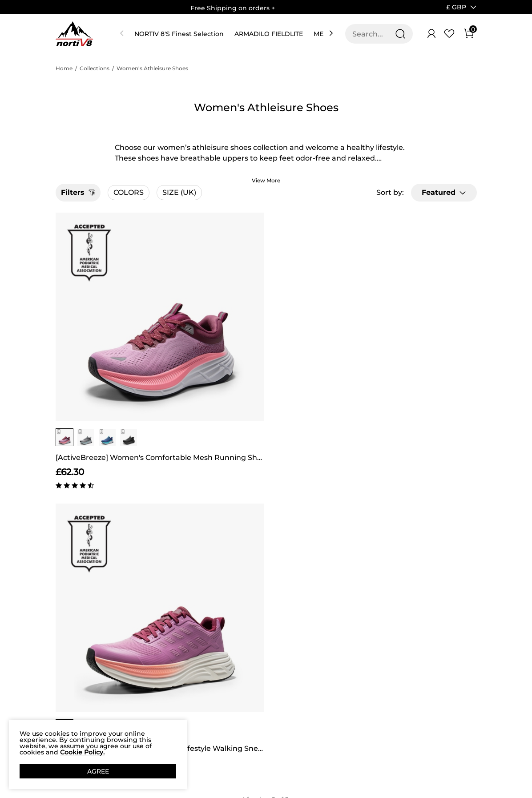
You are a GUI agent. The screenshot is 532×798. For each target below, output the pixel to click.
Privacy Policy (67, 676)
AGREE (98, 771)
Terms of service (69, 702)
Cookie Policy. (82, 752)
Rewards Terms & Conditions (232, 650)
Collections (95, 68)
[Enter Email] (392, 644)
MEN (321, 34)
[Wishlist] (449, 34)
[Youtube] (414, 712)
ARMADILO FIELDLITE (269, 34)
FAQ (127, 688)
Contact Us (138, 629)
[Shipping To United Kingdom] (451, 7)
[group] (64, 329)
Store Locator (306, 634)
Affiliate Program (70, 650)
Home (64, 68)
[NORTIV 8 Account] (431, 34)
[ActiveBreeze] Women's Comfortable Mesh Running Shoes (106, 349)
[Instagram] (378, 712)
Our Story (71, 629)
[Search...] (374, 34)
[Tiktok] (396, 712)
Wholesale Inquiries (311, 685)
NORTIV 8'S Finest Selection (179, 34)
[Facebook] (360, 712)
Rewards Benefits (233, 629)
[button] (456, 7)
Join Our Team (308, 659)
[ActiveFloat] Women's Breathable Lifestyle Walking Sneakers (212, 349)
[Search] (400, 34)
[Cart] (469, 34)
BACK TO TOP (266, 529)
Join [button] (451, 644)
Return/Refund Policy (144, 709)
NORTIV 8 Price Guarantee (144, 667)
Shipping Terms (146, 645)
